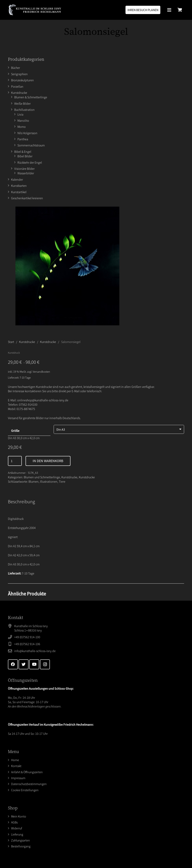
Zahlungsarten (20, 840)
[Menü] (169, 10)
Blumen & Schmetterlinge (31, 97)
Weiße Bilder (22, 104)
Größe (15, 431)
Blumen (34, 481)
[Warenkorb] (180, 10)
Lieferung (17, 834)
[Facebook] (13, 664)
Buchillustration (24, 110)
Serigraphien (19, 74)
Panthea (23, 139)
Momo (22, 127)
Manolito (23, 121)
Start (11, 342)
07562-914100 (28, 405)
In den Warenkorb (48, 461)
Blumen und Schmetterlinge (42, 477)
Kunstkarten (19, 186)
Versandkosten (41, 372)
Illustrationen (49, 481)
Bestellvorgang (21, 846)
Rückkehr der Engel (30, 162)
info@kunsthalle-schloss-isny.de (35, 651)
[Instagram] (45, 664)
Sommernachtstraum (31, 145)
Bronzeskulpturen (22, 80)
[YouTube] (34, 664)
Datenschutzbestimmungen (29, 784)
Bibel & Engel (23, 152)
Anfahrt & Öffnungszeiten (27, 772)
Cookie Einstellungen (25, 790)
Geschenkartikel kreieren (27, 198)
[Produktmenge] (15, 461)
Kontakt (16, 766)
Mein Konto (19, 816)
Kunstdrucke (19, 93)
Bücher (16, 68)
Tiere (62, 481)
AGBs (14, 822)
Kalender (17, 179)
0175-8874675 (26, 409)
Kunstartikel (19, 192)
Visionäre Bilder (24, 169)
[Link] (35, 10)
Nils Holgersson (27, 133)
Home (15, 760)
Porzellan (17, 86)
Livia (20, 114)
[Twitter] (24, 664)
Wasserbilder (26, 173)
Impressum (18, 778)
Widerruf (17, 828)
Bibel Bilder (25, 156)
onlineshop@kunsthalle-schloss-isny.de (43, 400)
